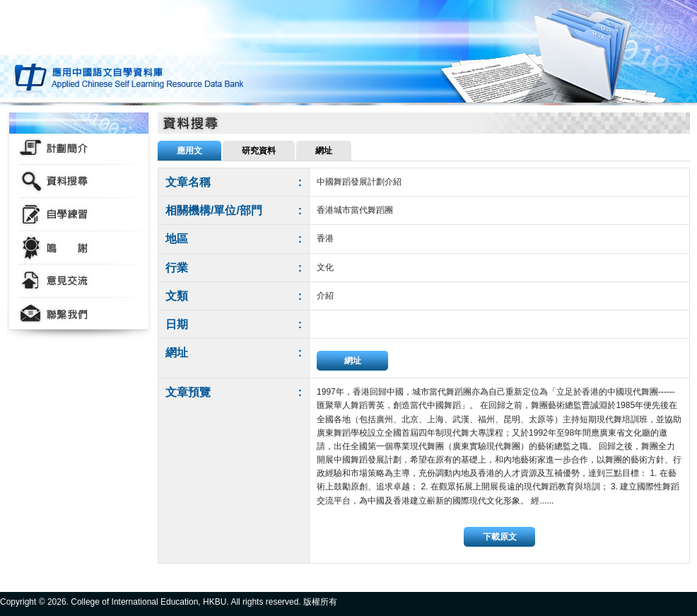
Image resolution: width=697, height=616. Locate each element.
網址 (353, 361)
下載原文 (500, 537)
